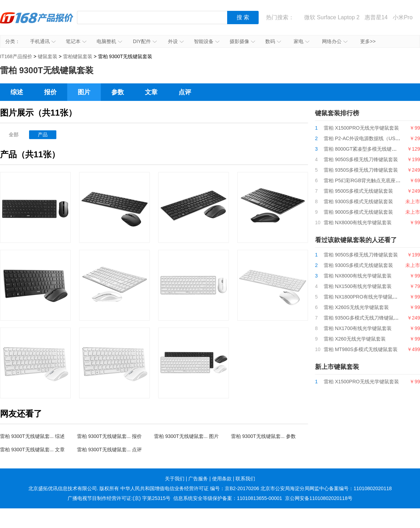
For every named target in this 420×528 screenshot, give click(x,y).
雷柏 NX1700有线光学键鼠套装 (358, 328)
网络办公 (335, 41)
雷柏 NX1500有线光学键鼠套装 (358, 286)
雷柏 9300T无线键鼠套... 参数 (263, 436)
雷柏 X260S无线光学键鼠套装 (356, 307)
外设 (176, 41)
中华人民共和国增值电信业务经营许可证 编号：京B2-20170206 (190, 488)
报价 (50, 92)
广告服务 (198, 479)
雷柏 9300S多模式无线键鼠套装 (358, 201)
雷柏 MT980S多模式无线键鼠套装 (361, 349)
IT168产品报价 (37, 23)
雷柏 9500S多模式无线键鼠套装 (358, 191)
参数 (118, 92)
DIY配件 (145, 41)
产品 (43, 135)
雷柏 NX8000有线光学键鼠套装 (358, 222)
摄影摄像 (242, 41)
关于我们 (175, 479)
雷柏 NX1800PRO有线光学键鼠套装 (363, 297)
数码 (273, 41)
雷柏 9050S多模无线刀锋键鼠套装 (361, 159)
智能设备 (207, 41)
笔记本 (76, 41)
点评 (185, 92)
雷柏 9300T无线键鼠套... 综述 (32, 436)
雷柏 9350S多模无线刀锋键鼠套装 (361, 170)
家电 (302, 41)
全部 (14, 135)
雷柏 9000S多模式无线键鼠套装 (358, 212)
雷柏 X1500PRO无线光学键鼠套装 (361, 128)
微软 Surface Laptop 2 (332, 17)
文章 (151, 92)
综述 (17, 92)
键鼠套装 (48, 56)
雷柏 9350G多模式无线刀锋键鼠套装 (364, 318)
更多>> (368, 41)
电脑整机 (109, 41)
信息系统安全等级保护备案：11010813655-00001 (228, 498)
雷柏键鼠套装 (78, 56)
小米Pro (403, 17)
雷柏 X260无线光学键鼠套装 (355, 339)
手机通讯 (43, 41)
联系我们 (245, 479)
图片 (84, 92)
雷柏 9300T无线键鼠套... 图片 (186, 436)
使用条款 (222, 479)
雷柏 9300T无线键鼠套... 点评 (109, 450)
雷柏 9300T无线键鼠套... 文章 (32, 450)
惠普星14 (376, 17)
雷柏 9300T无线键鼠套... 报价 (109, 436)
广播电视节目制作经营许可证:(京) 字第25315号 (119, 498)
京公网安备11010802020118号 (319, 498)
